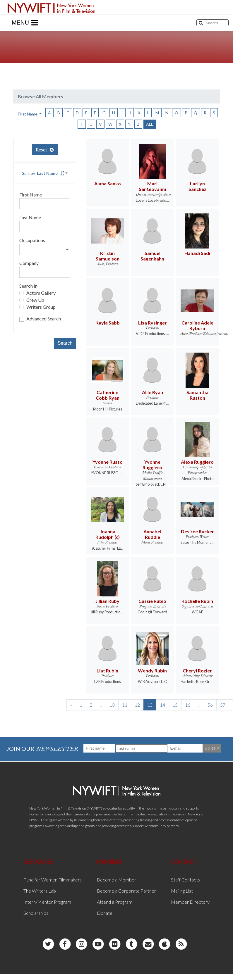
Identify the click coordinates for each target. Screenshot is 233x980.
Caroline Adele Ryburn (197, 325)
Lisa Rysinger (153, 323)
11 (125, 705)
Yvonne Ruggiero (152, 465)
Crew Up (35, 300)
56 (210, 705)
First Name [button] (28, 114)
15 (175, 705)
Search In (28, 286)
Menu (25, 23)
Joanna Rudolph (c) (108, 534)
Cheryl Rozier (197, 671)
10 (112, 705)
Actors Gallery (41, 293)
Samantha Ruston (197, 395)
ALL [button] (150, 124)
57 (223, 705)
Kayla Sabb (108, 323)
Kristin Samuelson (108, 256)
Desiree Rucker (197, 531)
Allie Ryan (153, 392)
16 (188, 705)
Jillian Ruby (107, 601)
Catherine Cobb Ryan (108, 395)
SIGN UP (212, 748)
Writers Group (41, 307)
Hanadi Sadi (197, 253)
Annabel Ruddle (152, 534)
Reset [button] (45, 150)
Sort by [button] (43, 173)
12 (137, 705)
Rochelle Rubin (197, 601)
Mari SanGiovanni (152, 186)
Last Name (30, 217)
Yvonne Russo (108, 462)
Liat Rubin (107, 671)
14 (162, 705)
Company (29, 263)
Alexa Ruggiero (197, 462)
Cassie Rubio (152, 601)
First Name (31, 195)
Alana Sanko (108, 183)
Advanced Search (44, 319)
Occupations (32, 240)
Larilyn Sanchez (197, 186)
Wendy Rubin (152, 671)
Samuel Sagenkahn (152, 256)
